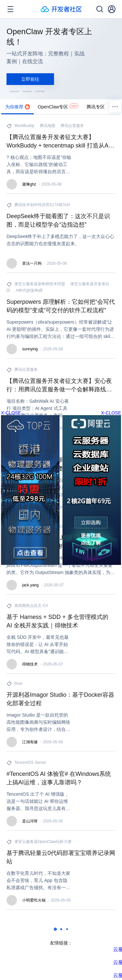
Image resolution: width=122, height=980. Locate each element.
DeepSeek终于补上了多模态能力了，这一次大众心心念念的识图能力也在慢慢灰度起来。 (60, 240)
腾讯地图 (47, 126)
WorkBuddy (24, 126)
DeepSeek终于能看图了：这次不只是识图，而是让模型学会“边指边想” (58, 220)
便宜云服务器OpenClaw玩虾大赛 (43, 842)
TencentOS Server (30, 763)
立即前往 (30, 79)
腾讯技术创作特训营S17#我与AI (42, 205)
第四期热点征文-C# (31, 606)
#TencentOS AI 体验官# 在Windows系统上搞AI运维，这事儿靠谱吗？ (59, 778)
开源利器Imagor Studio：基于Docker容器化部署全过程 (60, 699)
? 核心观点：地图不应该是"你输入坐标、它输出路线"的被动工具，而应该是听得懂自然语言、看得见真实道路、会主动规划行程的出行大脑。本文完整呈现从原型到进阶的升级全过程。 (39, 165)
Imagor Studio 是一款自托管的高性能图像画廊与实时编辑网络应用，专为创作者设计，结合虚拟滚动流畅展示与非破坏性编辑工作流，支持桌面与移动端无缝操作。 (38, 723)
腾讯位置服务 (72, 126)
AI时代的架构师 (29, 290)
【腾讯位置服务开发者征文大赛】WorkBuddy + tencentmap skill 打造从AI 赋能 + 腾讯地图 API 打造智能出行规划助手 (60, 142)
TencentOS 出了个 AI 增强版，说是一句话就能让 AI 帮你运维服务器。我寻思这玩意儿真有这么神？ (38, 802)
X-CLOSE (111, 413)
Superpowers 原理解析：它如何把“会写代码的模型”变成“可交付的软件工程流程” (61, 306)
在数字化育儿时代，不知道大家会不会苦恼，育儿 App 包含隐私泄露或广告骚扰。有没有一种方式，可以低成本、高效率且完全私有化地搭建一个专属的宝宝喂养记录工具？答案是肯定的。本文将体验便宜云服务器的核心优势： (38, 881)
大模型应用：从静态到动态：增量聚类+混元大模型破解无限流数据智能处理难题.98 (61, 464)
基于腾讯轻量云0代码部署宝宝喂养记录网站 (61, 857)
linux (18, 683)
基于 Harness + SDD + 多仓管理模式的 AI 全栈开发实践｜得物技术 (57, 621)
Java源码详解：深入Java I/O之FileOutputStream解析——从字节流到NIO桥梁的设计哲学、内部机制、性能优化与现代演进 (59, 543)
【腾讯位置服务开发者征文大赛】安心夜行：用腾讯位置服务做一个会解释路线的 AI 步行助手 (59, 386)
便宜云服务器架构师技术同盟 (40, 284)
